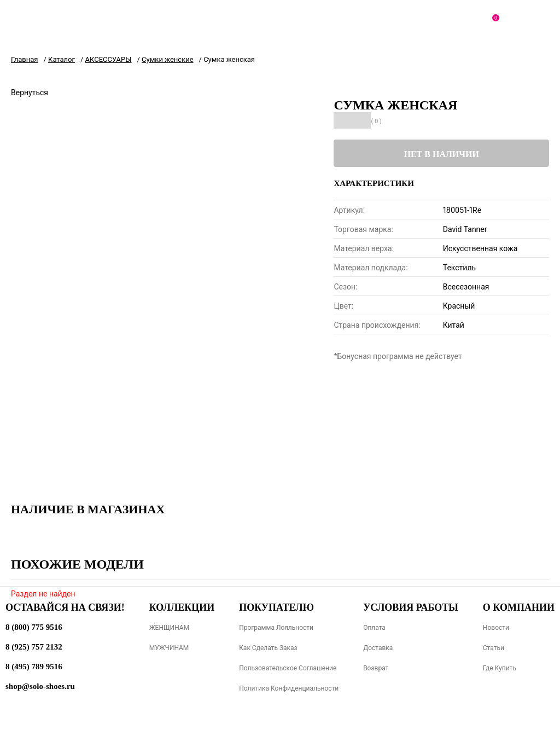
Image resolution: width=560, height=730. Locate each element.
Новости (496, 628)
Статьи (494, 648)
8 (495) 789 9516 (34, 667)
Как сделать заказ (268, 648)
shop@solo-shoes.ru (40, 686)
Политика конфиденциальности (289, 688)
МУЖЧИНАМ (169, 648)
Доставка (378, 648)
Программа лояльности (276, 628)
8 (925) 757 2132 (34, 647)
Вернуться (30, 92)
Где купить (500, 668)
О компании (519, 607)
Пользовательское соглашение (288, 668)
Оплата (374, 628)
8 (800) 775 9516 (34, 627)
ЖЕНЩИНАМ (169, 628)
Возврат (376, 668)
